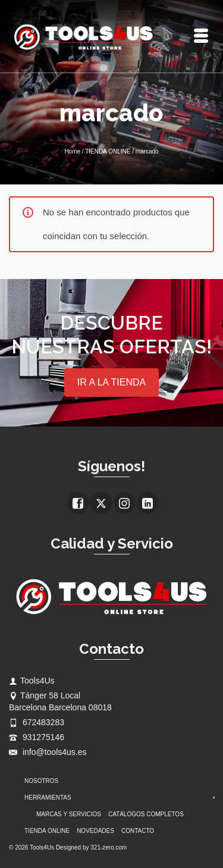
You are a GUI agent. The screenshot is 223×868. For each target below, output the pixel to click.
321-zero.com (109, 847)
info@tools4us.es (48, 752)
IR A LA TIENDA (111, 382)
